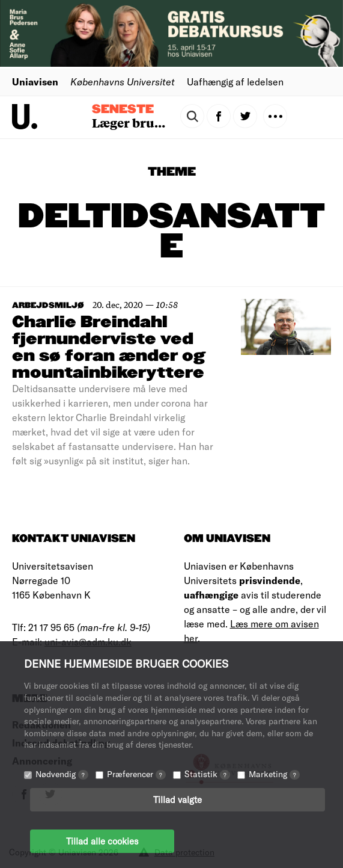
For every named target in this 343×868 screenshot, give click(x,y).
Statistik (207, 774)
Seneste (123, 109)
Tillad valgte (178, 799)
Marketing (274, 774)
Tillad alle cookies (102, 841)
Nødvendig (62, 774)
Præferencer (136, 774)
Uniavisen (35, 82)
